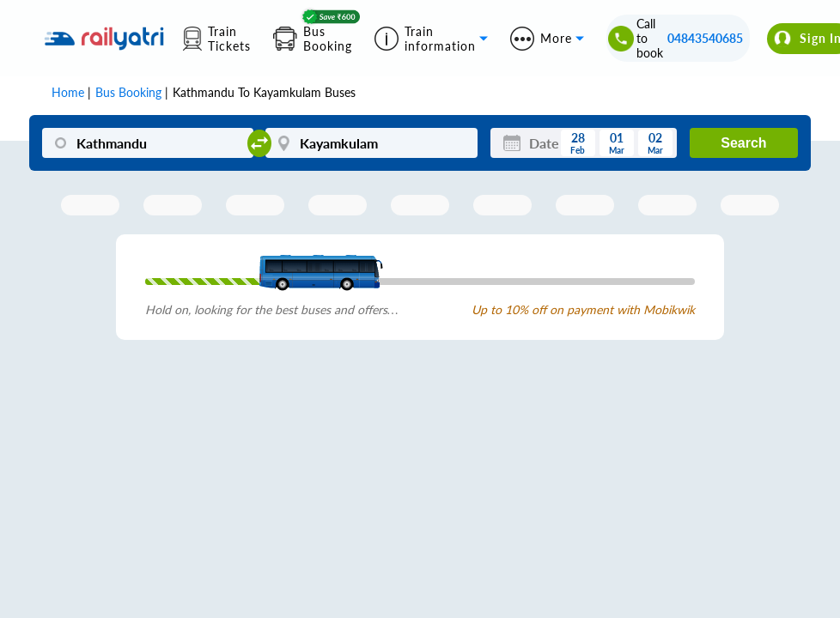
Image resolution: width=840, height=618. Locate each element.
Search (743, 143)
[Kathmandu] (148, 143)
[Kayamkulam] (371, 143)
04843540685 (705, 38)
